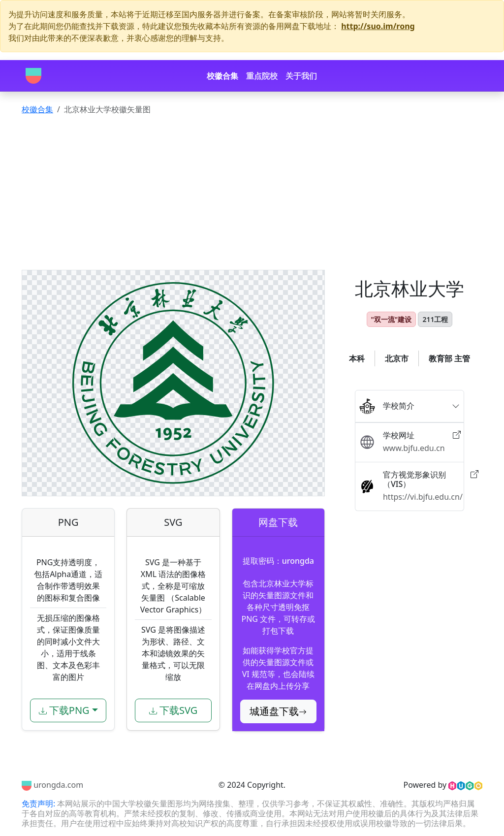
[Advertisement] (252, 196)
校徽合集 (222, 76)
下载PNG (64, 710)
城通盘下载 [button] (278, 711)
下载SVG (173, 710)
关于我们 (301, 76)
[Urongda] (33, 76)
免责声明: (39, 804)
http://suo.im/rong (378, 26)
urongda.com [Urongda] (52, 785)
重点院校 (262, 76)
